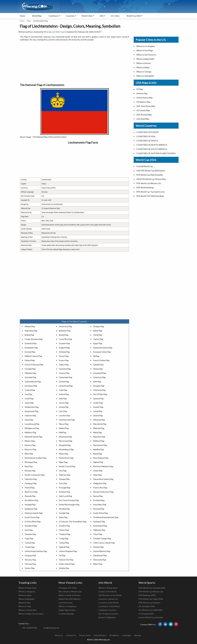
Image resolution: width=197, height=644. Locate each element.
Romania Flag (65, 492)
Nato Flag (29, 454)
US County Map (143, 110)
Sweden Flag (64, 526)
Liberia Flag (98, 415)
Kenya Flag (64, 407)
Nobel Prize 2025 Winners (70, 599)
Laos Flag (63, 411)
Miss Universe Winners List (70, 592)
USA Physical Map (144, 115)
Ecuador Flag (64, 343)
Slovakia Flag (64, 509)
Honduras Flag (31, 386)
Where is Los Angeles (146, 46)
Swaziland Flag (31, 526)
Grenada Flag (30, 377)
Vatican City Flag (66, 560)
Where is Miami (143, 67)
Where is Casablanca (67, 606)
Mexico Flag (30, 441)
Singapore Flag (31, 509)
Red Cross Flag (31, 492)
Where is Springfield (145, 76)
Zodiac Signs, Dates (67, 610)
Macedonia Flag (100, 424)
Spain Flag (63, 517)
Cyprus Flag (98, 339)
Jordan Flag (98, 403)
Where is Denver (144, 63)
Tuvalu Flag (30, 547)
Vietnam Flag (30, 564)
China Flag (98, 335)
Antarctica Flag (65, 326)
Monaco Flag (30, 445)
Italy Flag (63, 398)
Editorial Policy (100, 635)
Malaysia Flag (99, 428)
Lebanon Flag (30, 415)
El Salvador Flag (31, 348)
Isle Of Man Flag (100, 394)
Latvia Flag (98, 411)
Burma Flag (64, 335)
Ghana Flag (98, 369)
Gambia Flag (98, 365)
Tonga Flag (64, 538)
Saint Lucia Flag (65, 496)
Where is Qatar (25, 595)
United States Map (144, 98)
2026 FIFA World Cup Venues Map (151, 179)
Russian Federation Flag (103, 492)
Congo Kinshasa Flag (34, 339)
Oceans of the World (107, 592)
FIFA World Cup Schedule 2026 (152, 588)
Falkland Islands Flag (33, 356)
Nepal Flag (98, 454)
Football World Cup (145, 166)
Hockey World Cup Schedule (151, 617)
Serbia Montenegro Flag (69, 505)
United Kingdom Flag (68, 551)
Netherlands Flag (66, 458)
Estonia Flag (30, 352)
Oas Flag (63, 471)
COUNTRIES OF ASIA (146, 136)
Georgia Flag (30, 369)
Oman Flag (98, 471)
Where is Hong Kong (27, 588)
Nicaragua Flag (31, 462)
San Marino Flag (31, 500)
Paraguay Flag (31, 483)
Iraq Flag (28, 394)
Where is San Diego (145, 50)
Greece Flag (64, 373)
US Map (140, 89)
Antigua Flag (99, 326)
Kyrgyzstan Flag (32, 411)
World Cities (87, 16)
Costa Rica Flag (65, 339)
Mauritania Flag (65, 437)
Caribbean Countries (107, 610)
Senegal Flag (30, 505)
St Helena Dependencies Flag (106, 517)
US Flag (62, 555)
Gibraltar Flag (30, 373)
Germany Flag (65, 369)
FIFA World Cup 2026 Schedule (150, 175)
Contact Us (71, 635)
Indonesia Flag (99, 390)
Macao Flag (64, 424)
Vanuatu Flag (30, 560)
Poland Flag (30, 488)
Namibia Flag (98, 449)
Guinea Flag (64, 382)
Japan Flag (29, 403)
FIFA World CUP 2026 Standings (150, 196)
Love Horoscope (66, 603)
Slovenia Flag (99, 509)
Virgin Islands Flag (67, 564)
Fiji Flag (96, 356)
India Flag (63, 390)
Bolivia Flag (29, 335)
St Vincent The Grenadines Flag (73, 521)
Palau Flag (97, 475)
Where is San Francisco (146, 55)
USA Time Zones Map (146, 106)
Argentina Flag (31, 331)
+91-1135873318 (29, 628)
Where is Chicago (144, 72)
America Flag (142, 93)
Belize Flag (98, 331)
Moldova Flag (99, 441)
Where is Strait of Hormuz (70, 595)
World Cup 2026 (134, 16)
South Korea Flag (32, 517)
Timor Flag (98, 534)
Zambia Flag (64, 568)
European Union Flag (102, 352)
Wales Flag (98, 564)
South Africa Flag (100, 513)
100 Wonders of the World (110, 595)
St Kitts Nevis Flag (33, 521)
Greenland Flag (100, 373)
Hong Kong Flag (66, 386)
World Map (37, 16)
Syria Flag (29, 530)
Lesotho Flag (64, 415)
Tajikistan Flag (99, 530)
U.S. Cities (115, 16)
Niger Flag (63, 462)
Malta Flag (97, 432)
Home (22, 16)
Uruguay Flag (30, 555)
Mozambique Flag (66, 449)
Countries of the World (108, 603)
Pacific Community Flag (35, 475)
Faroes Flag (64, 356)
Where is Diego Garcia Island (31, 614)
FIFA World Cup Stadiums (149, 603)
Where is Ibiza (24, 603)
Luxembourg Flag (32, 424)
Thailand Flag (65, 534)
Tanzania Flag (30, 534)
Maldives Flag (30, 432)
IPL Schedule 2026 (147, 606)
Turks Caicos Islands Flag (104, 543)
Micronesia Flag (66, 441)
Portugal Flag (65, 488)
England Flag (64, 348)
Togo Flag (29, 538)
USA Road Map (143, 119)
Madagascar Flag (32, 428)
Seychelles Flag (100, 505)
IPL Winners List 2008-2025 (151, 610)
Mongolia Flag (65, 445)
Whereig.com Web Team (54, 32)
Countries (70, 16)
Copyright (127, 635)
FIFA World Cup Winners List (149, 183)
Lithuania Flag (99, 420)
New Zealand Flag (101, 458)
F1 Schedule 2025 (146, 614)
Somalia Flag (64, 513)
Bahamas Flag (65, 331)
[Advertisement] (74, 62)
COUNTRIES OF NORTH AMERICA (152, 145)
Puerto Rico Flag (100, 488)
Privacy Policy (85, 635)
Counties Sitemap (66, 614)
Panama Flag (64, 479)
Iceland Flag (30, 390)
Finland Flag (30, 360)
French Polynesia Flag (34, 365)
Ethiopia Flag (64, 352)
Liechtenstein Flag (67, 420)
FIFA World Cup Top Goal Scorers (151, 192)
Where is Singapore (27, 592)
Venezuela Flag (100, 560)
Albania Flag (30, 326)
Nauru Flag (63, 454)
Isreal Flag (29, 398)
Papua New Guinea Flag (103, 479)
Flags (29, 21)
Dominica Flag (31, 343)
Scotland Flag (99, 500)
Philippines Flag (100, 483)
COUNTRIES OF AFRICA (147, 141)
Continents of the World (109, 606)
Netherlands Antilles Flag (36, 458)
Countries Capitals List (108, 599)
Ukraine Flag (98, 547)
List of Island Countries (108, 614)
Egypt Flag (98, 343)
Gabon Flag (64, 365)
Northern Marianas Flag (103, 466)
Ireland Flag (64, 394)
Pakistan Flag (65, 475)
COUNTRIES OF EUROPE (148, 132)
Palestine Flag (31, 479)
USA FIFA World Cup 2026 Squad (150, 171)
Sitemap (138, 635)
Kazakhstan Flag (32, 407)
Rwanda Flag (30, 496)
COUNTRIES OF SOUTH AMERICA (152, 149)
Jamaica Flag (98, 398)
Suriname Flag (99, 521)
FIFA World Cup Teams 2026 (151, 599)
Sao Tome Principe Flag (69, 500)
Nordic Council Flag (67, 466)
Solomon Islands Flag (34, 513)
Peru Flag (63, 483)
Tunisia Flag (30, 543)
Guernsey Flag (99, 377)
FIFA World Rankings (145, 188)
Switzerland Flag (100, 526)
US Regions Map (143, 102)
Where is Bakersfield (145, 59)
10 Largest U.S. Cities (68, 588)
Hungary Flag (99, 386)
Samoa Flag (98, 496)
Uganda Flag (64, 547)
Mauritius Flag (99, 437)
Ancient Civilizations (107, 617)
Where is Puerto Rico (28, 610)
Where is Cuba (25, 606)
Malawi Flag (64, 428)
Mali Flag (63, 432)
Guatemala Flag (66, 377)
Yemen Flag (30, 568)
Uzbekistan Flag (100, 555)
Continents (54, 16)
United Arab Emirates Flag (36, 551)
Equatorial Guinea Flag (103, 348)
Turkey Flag (64, 543)
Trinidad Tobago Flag (102, 538)
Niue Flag (29, 466)
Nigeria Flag (98, 462)
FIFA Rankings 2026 (147, 595)
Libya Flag (29, 420)
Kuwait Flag (98, 407)
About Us (59, 635)
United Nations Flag (102, 551)
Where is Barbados (27, 599)
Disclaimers (114, 635)
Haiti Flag (97, 382)
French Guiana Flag (101, 360)
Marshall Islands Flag (34, 437)
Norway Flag (30, 471)
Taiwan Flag (64, 530)
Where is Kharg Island (108, 588)
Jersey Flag (64, 403)
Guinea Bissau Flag (33, 382)
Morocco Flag (30, 449)
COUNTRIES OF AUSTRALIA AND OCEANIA (156, 153)
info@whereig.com (51, 628)
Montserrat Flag (100, 445)
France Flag (64, 360)
